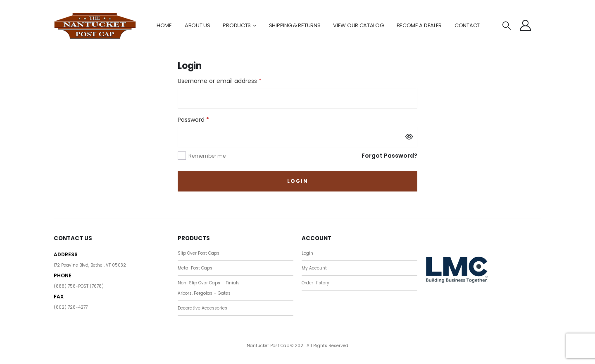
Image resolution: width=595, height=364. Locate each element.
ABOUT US (198, 25)
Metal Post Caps (195, 268)
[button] (507, 26)
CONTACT (467, 25)
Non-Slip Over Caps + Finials (209, 283)
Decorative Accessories (202, 308)
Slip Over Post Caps (199, 253)
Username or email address (232, 80)
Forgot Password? (389, 156)
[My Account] (526, 25)
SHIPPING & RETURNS (295, 25)
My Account (314, 268)
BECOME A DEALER (419, 25)
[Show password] (409, 137)
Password (206, 119)
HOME (164, 25)
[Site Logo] (95, 26)
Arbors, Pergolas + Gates (204, 293)
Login (298, 181)
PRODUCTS (237, 25)
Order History (315, 283)
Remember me (207, 156)
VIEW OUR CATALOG (358, 25)
